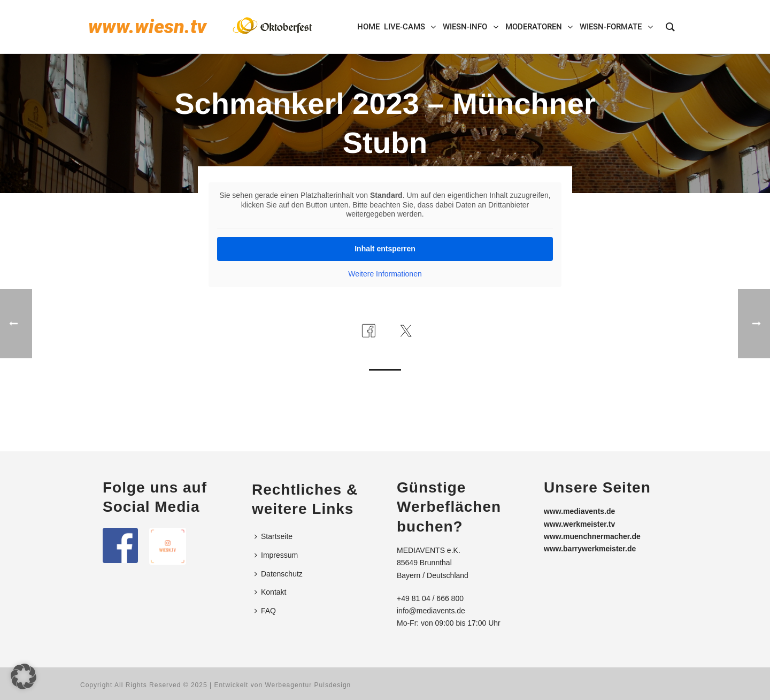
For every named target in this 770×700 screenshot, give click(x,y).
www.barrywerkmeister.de (590, 549)
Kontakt (270, 592)
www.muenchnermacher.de (592, 536)
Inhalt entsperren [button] (385, 249)
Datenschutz (279, 574)
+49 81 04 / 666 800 (430, 598)
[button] (24, 676)
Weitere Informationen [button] (385, 274)
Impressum (276, 555)
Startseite (274, 536)
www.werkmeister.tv (579, 524)
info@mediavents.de (431, 611)
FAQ (265, 611)
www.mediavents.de (579, 511)
